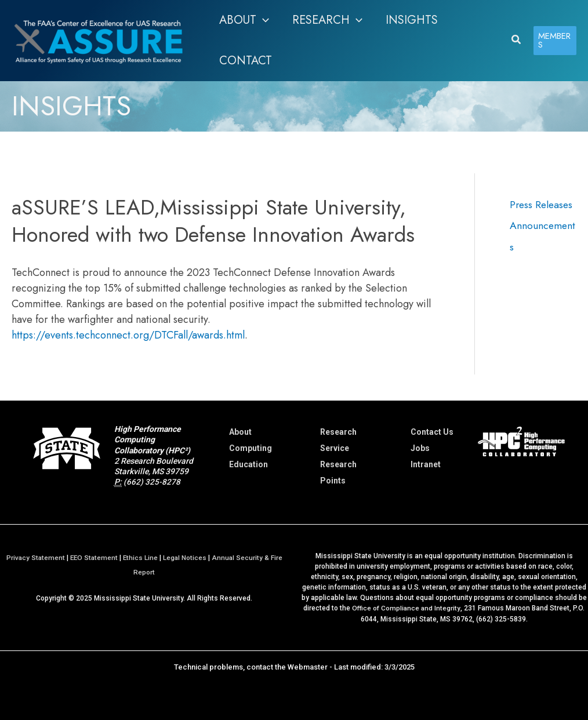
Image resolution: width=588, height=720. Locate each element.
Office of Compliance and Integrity (406, 608)
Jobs (420, 448)
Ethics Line (141, 558)
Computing (251, 448)
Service (335, 448)
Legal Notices (186, 558)
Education (248, 464)
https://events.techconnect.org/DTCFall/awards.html (128, 335)
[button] (244, 20)
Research (338, 432)
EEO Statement (94, 558)
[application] (263, 20)
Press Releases (542, 205)
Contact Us (432, 432)
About (240, 432)
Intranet (426, 464)
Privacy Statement (34, 558)
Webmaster (308, 666)
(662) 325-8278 (152, 482)
